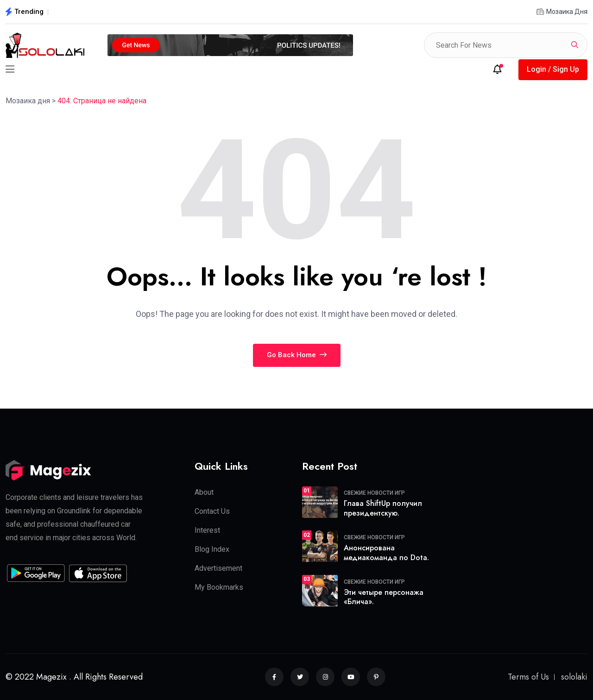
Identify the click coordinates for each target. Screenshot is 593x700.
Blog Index (212, 549)
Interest (207, 530)
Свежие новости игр (374, 493)
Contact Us (212, 511)
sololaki (574, 677)
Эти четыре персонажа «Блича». (384, 597)
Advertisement (218, 568)
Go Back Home (297, 355)
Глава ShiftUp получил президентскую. (383, 508)
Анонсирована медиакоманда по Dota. (386, 553)
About (204, 492)
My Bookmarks (219, 587)
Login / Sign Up (553, 69)
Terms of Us (528, 677)
